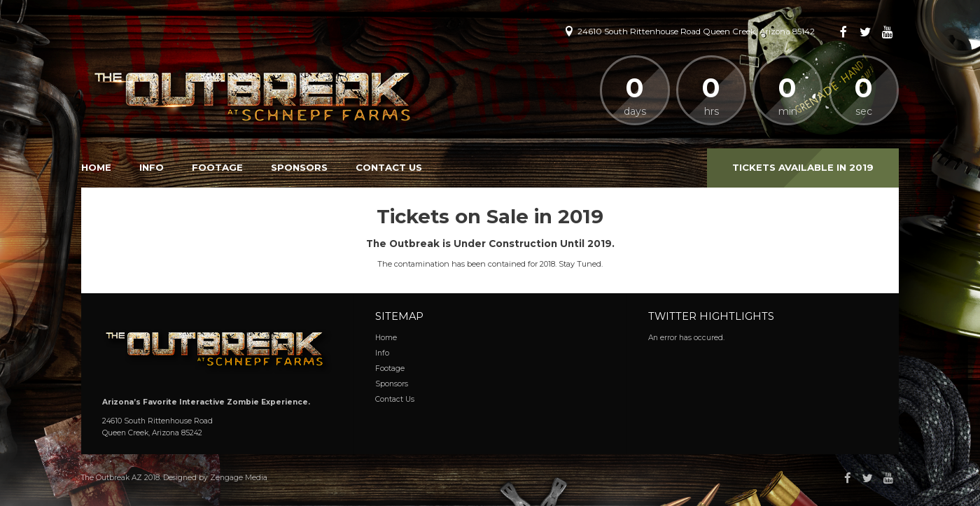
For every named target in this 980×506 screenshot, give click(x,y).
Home (96, 167)
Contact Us (389, 167)
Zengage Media (239, 478)
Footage (217, 167)
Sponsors (299, 167)
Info (152, 167)
